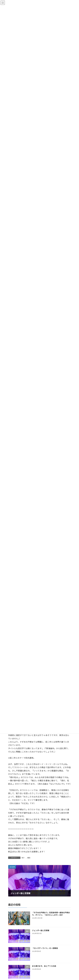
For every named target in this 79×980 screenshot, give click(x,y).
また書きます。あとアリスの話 (44, 966)
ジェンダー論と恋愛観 (41, 930)
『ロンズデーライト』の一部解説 (45, 948)
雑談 (29, 858)
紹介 (23, 858)
